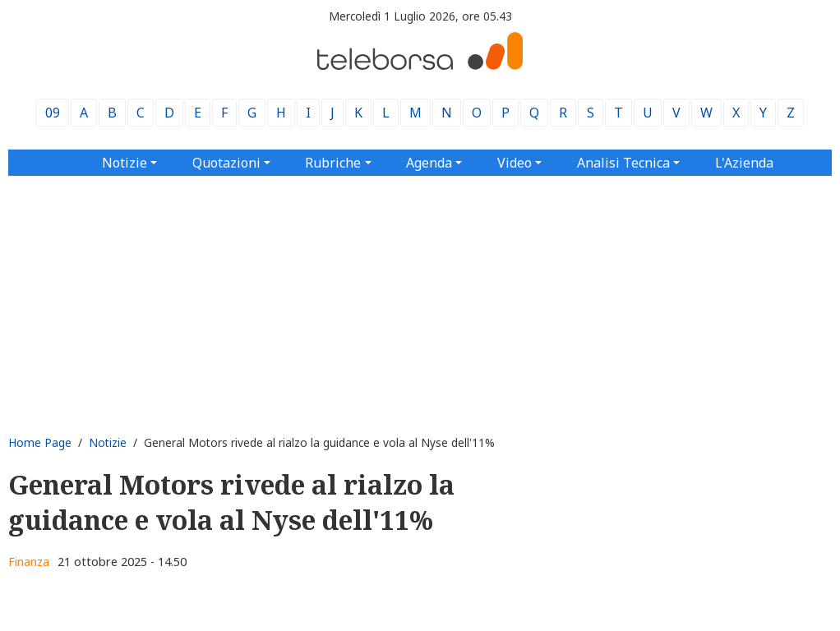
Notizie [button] (125, 163)
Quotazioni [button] (226, 163)
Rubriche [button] (333, 163)
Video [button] (515, 163)
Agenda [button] (429, 163)
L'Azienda (744, 163)
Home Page (40, 442)
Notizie (108, 442)
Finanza (29, 562)
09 (53, 113)
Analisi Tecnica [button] (623, 163)
